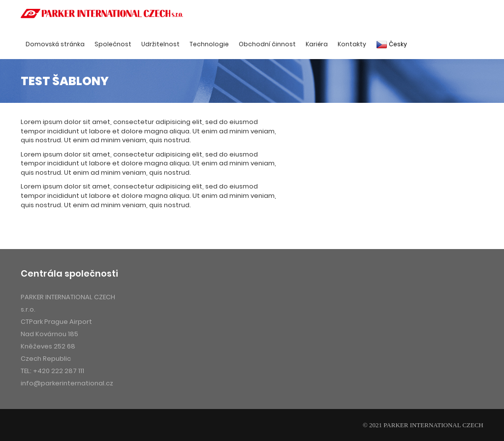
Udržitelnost (160, 44)
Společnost (113, 44)
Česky (392, 44)
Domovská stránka (55, 44)
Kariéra (317, 44)
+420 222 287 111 (59, 371)
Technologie (209, 44)
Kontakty (352, 44)
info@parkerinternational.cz (67, 383)
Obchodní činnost (267, 44)
